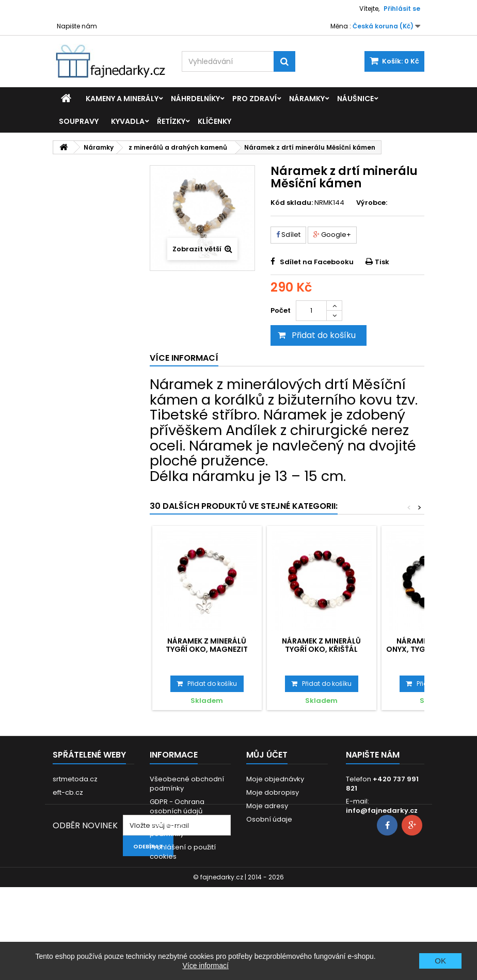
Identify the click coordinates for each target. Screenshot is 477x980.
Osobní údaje (269, 819)
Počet (281, 310)
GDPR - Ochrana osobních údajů (177, 806)
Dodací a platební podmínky (180, 829)
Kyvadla (128, 121)
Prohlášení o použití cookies (183, 852)
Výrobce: (372, 203)
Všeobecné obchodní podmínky (187, 784)
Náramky (307, 99)
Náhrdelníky (195, 99)
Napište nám (77, 26)
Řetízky (171, 121)
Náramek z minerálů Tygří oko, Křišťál (321, 645)
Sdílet (288, 235)
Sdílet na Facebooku (317, 262)
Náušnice (355, 99)
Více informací (205, 966)
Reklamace (169, 870)
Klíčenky (214, 121)
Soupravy (79, 121)
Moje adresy (267, 806)
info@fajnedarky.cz (382, 810)
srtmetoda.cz (75, 779)
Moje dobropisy (273, 792)
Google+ (332, 235)
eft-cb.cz (68, 792)
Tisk (382, 262)
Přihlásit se (402, 9)
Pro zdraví (255, 99)
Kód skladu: (292, 203)
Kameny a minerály (122, 99)
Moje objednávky (275, 779)
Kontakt (162, 883)
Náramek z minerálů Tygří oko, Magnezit (207, 645)
